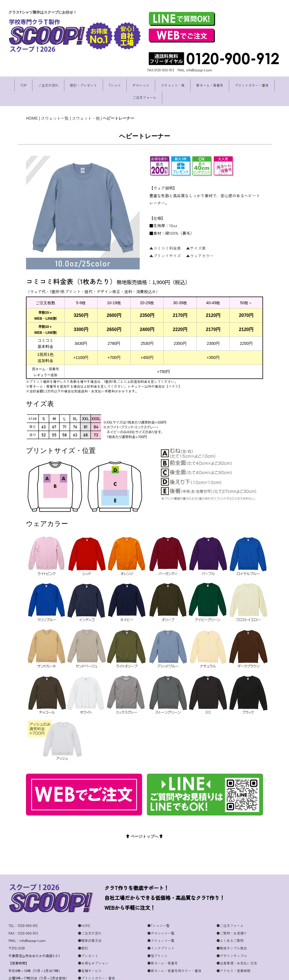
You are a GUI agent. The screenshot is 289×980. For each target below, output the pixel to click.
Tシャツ (115, 85)
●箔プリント (157, 938)
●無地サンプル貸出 (232, 930)
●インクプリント (161, 930)
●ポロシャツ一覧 (161, 916)
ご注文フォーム (144, 97)
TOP (23, 85)
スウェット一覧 (55, 118)
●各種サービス (90, 953)
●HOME (84, 908)
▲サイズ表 (196, 248)
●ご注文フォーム (230, 908)
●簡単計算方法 (90, 923)
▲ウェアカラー (200, 256)
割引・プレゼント (84, 85)
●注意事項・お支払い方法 (237, 945)
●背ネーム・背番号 (163, 945)
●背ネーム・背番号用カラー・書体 (174, 953)
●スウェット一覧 (161, 923)
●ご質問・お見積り (232, 916)
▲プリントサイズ (165, 256)
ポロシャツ (141, 85)
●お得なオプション (93, 945)
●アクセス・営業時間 (233, 953)
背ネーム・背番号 (210, 85)
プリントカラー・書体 (252, 85)
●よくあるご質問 (230, 923)
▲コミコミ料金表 (165, 248)
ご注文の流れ (48, 85)
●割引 (83, 930)
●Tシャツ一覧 (158, 908)
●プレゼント (88, 938)
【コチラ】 (173, 386)
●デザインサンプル (232, 938)
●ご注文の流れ (90, 916)
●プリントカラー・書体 (97, 960)
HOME (32, 118)
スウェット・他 (173, 85)
